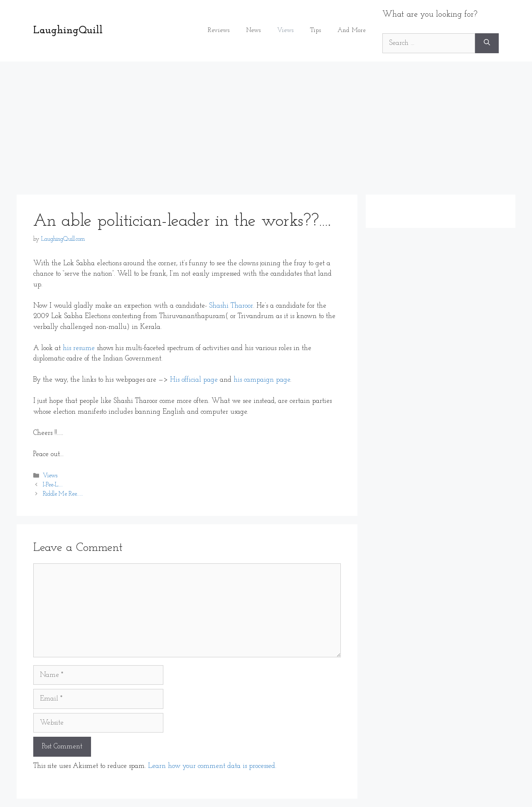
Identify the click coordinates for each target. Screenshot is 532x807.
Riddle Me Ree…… (63, 495)
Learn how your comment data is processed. (212, 766)
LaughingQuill (68, 31)
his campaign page (262, 380)
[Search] (487, 43)
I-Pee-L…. (53, 485)
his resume (79, 348)
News (253, 31)
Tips (315, 31)
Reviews (219, 31)
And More (352, 31)
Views (285, 31)
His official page (194, 380)
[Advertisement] (266, 124)
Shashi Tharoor (231, 306)
